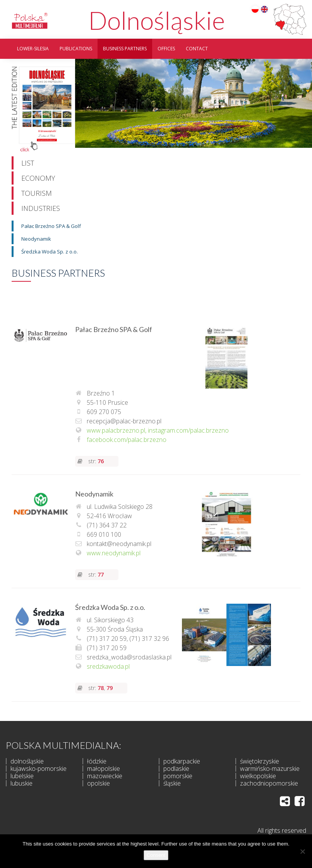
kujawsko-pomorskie (39, 769)
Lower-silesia (33, 49)
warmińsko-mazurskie (270, 769)
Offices (166, 49)
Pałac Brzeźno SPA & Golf (51, 226)
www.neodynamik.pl (114, 553)
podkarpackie (182, 761)
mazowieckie (105, 776)
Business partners (125, 49)
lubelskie (22, 776)
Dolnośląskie (157, 20)
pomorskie (178, 776)
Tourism (37, 193)
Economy (38, 178)
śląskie (172, 783)
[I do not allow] (302, 851)
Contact (197, 49)
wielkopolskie (258, 776)
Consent (156, 855)
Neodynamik (36, 239)
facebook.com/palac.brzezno (127, 440)
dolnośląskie (27, 761)
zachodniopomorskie (269, 783)
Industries (41, 208)
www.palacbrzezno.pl (116, 430)
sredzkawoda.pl (108, 666)
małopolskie (104, 769)
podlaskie (176, 769)
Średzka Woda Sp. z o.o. (50, 252)
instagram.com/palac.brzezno (188, 430)
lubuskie (21, 783)
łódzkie (97, 761)
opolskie (99, 783)
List (28, 163)
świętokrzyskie (260, 761)
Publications (76, 49)
